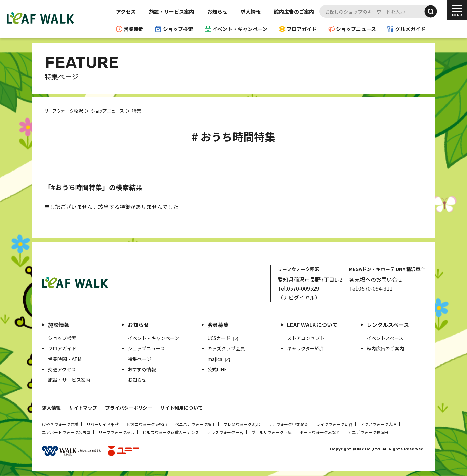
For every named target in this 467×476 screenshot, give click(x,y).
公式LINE (217, 369)
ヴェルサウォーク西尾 (271, 432)
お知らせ (217, 12)
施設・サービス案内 (172, 12)
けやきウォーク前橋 (60, 424)
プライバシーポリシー (129, 408)
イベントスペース (385, 338)
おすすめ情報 (142, 369)
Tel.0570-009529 (298, 288)
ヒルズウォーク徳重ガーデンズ (171, 432)
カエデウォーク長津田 (368, 432)
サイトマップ (83, 408)
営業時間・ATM (65, 359)
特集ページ (139, 359)
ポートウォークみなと (320, 432)
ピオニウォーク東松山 (147, 424)
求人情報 (251, 12)
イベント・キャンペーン (240, 29)
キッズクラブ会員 (226, 348)
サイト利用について (181, 408)
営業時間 (134, 29)
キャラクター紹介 (306, 348)
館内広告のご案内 (294, 12)
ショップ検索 (178, 29)
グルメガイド (410, 29)
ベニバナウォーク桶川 (195, 424)
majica (215, 359)
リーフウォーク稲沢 (116, 432)
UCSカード (219, 338)
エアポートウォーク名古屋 (66, 432)
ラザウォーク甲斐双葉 (288, 424)
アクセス (126, 12)
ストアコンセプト (306, 338)
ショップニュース (356, 29)
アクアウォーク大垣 (378, 424)
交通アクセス (62, 369)
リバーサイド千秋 (102, 424)
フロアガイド (302, 29)
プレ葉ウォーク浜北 (242, 424)
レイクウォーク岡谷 (334, 424)
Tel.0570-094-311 (371, 288)
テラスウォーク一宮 (225, 432)
